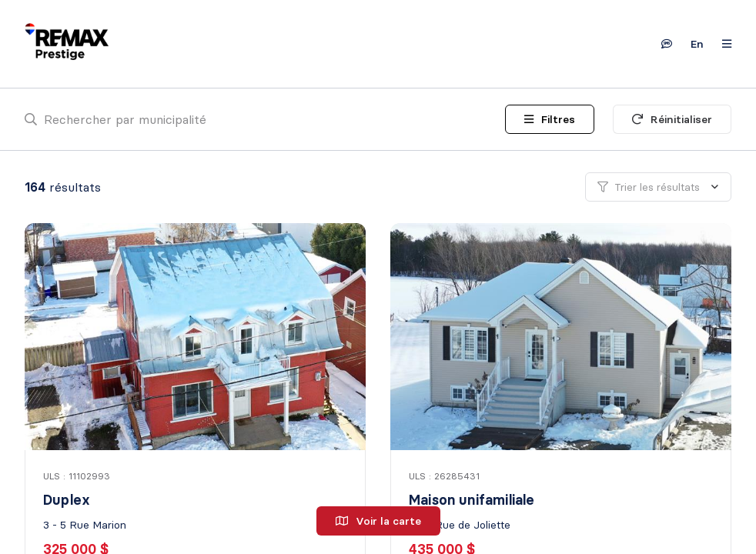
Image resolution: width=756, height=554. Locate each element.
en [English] (697, 44)
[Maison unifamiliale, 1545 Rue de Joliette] (562, 337)
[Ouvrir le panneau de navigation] (722, 44)
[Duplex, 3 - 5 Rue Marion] (197, 337)
